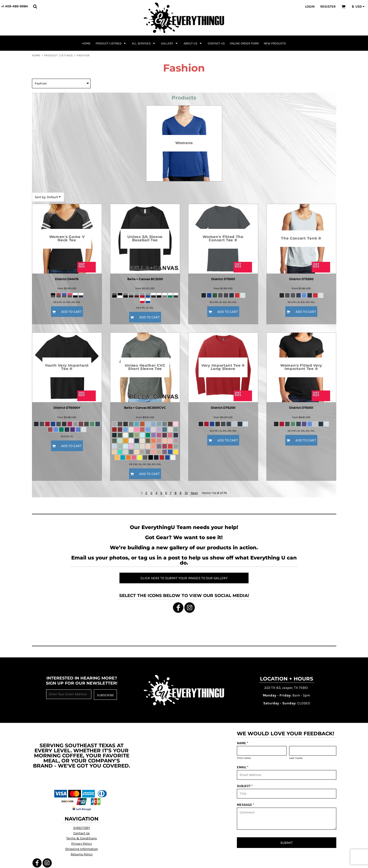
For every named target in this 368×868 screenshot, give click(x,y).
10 (186, 493)
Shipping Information (82, 849)
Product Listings (59, 55)
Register (328, 6)
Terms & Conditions (82, 838)
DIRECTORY (82, 828)
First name (244, 758)
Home (36, 55)
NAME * (242, 743)
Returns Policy (82, 854)
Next (194, 493)
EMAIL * (243, 767)
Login (310, 6)
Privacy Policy (82, 844)
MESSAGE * (246, 805)
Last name (296, 758)
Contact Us (82, 833)
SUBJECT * (245, 786)
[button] (35, 6)
